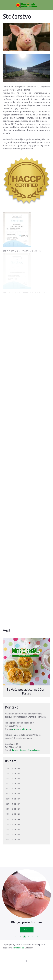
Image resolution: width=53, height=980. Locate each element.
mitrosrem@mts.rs (21, 729)
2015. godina (13, 819)
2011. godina (13, 840)
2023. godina (13, 778)
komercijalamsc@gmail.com (26, 750)
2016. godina (13, 814)
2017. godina (13, 809)
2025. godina (13, 768)
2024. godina (13, 773)
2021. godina (13, 789)
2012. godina (13, 834)
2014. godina (13, 824)
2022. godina (13, 784)
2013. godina (13, 829)
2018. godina (13, 804)
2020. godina (13, 794)
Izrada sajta (19, 948)
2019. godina (13, 799)
